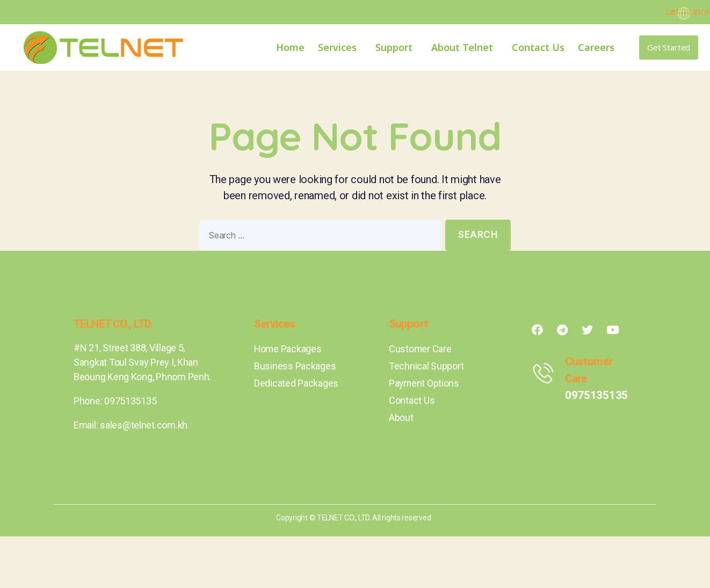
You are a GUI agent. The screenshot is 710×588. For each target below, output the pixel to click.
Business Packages (295, 366)
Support (397, 47)
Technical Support (426, 366)
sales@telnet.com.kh (144, 425)
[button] (669, 48)
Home (290, 47)
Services (340, 47)
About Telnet (465, 47)
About (401, 418)
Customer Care (421, 349)
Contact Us (538, 47)
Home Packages (288, 349)
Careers (596, 47)
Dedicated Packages (296, 383)
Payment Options (425, 383)
